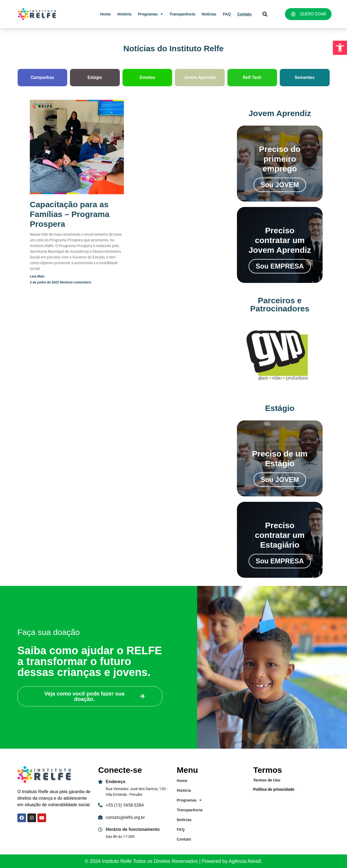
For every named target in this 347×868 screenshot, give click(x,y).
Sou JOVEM (280, 185)
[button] (340, 48)
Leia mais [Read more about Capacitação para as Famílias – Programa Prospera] (37, 276)
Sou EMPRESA (280, 266)
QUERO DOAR (308, 14)
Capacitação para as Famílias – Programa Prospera (70, 214)
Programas (150, 14)
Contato (244, 14)
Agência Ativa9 (245, 861)
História (124, 14)
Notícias (209, 14)
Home (106, 14)
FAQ (227, 14)
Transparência (182, 14)
